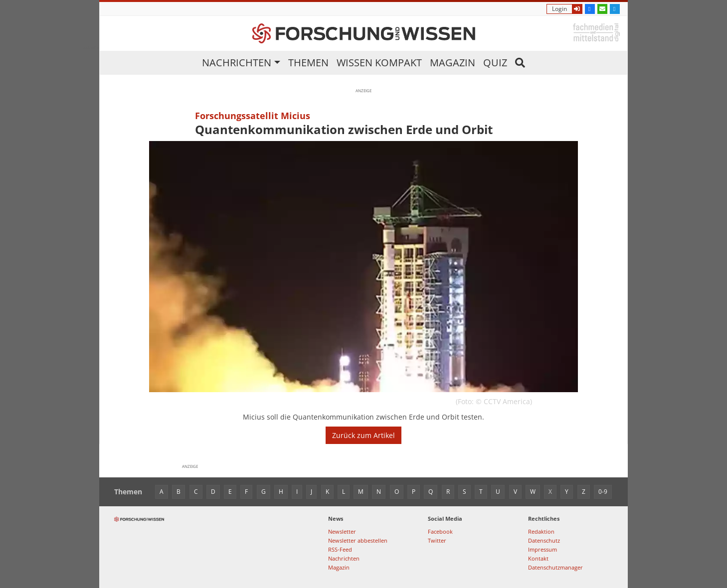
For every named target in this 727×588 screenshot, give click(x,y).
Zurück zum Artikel (363, 435)
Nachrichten (237, 63)
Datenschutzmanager (555, 567)
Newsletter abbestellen (358, 540)
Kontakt (538, 558)
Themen (308, 63)
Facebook (440, 531)
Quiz (495, 63)
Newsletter (342, 531)
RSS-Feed (340, 549)
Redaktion (541, 531)
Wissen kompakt (379, 63)
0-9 (603, 492)
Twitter (437, 540)
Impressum (543, 549)
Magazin (453, 63)
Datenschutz (544, 540)
